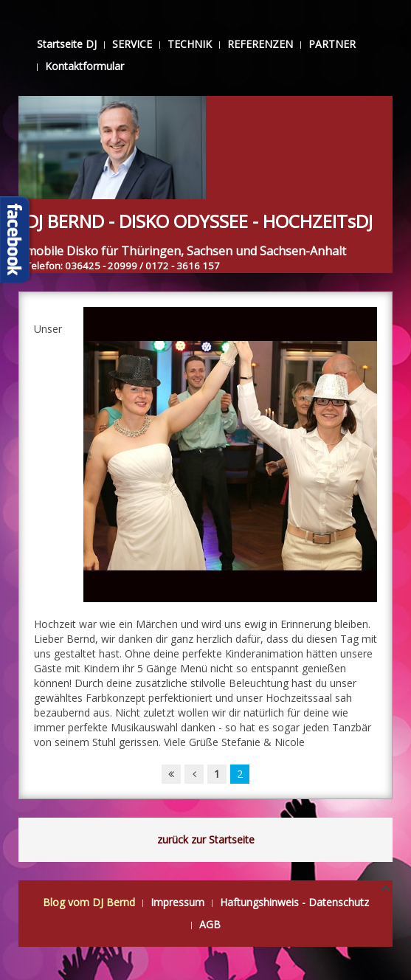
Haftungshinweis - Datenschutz (294, 902)
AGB (210, 924)
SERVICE (132, 44)
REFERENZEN (260, 44)
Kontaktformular (84, 66)
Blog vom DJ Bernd (89, 902)
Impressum (177, 902)
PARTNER (332, 44)
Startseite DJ (67, 44)
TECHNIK (190, 44)
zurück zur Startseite (206, 839)
